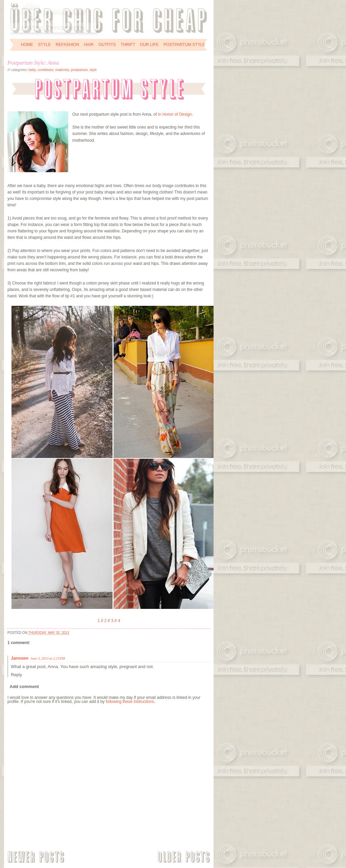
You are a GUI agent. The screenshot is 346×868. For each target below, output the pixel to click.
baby (32, 70)
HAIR (89, 45)
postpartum (79, 70)
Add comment (24, 687)
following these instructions (130, 702)
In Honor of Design (175, 114)
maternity (62, 70)
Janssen (20, 658)
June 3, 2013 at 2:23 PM (48, 658)
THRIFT (128, 45)
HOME (27, 45)
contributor (45, 70)
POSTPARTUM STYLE (184, 45)
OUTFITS (107, 45)
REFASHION (67, 45)
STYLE (44, 45)
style (93, 70)
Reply (16, 675)
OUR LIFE (149, 45)
